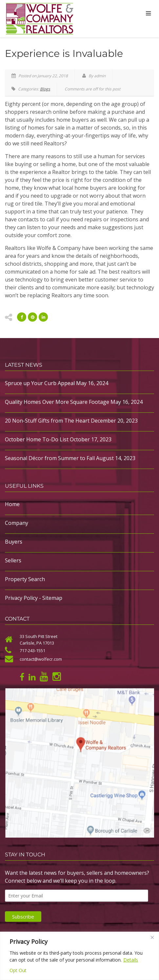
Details (131, 960)
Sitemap (52, 598)
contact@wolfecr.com (41, 659)
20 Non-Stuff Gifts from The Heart (47, 421)
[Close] (152, 937)
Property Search (25, 579)
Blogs (45, 89)
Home (12, 504)
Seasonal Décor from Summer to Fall (50, 458)
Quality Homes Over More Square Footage (57, 402)
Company (17, 523)
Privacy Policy (21, 598)
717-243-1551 (32, 650)
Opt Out (18, 970)
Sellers (13, 560)
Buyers (14, 542)
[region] (79, 956)
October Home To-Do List (37, 439)
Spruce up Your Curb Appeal (40, 383)
